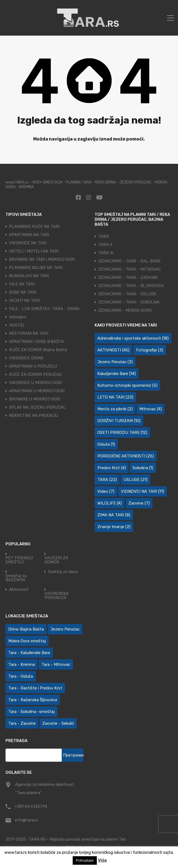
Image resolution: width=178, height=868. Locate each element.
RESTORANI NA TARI (29, 333)
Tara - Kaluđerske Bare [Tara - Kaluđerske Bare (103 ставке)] (29, 653)
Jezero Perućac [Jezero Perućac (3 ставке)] (115, 362)
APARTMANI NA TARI (29, 235)
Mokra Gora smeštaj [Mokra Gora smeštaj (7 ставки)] (27, 641)
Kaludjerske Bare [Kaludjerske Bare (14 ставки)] (117, 374)
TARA (104, 236)
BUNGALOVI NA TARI (29, 276)
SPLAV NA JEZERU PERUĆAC (37, 407)
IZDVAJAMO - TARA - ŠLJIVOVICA (131, 286)
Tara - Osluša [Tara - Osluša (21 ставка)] (21, 676)
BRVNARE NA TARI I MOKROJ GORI (42, 259)
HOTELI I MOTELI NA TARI (34, 251)
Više (102, 860)
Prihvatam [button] (85, 860)
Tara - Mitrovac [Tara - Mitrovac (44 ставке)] (56, 664)
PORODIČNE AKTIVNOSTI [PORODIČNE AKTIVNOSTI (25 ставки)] (126, 456)
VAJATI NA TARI (24, 300)
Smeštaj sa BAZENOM (16, 578)
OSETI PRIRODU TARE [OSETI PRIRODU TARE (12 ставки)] (122, 432)
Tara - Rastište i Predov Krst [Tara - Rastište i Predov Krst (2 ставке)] (35, 688)
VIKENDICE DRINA (26, 358)
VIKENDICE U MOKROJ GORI (36, 383)
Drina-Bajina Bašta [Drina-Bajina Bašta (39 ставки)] (26, 629)
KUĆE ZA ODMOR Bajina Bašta (38, 350)
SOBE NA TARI (23, 292)
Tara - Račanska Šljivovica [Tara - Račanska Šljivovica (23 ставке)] (33, 700)
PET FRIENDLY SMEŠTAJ (19, 560)
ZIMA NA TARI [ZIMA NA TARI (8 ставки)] (114, 515)
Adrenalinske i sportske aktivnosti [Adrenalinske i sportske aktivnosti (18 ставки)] (133, 338)
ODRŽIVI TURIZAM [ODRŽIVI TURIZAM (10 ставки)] (119, 421)
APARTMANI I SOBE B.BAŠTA (36, 342)
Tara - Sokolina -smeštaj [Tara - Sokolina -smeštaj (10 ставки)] (31, 712)
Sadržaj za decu (63, 572)
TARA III (106, 253)
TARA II (105, 245)
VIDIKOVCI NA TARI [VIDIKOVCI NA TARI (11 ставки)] (142, 491)
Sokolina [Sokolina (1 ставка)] (143, 468)
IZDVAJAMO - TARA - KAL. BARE (129, 261)
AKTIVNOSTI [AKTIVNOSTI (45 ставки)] (113, 350)
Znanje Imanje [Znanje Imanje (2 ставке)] (114, 527)
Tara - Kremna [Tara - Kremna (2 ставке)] (22, 664)
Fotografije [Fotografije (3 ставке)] (150, 350)
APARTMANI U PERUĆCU (33, 366)
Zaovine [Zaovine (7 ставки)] (139, 503)
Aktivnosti (19, 590)
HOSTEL (17, 325)
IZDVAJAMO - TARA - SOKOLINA (129, 302)
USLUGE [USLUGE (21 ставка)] (135, 480)
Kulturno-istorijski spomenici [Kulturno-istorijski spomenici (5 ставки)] (127, 385)
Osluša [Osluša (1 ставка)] (106, 444)
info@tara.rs (27, 820)
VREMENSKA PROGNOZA (56, 596)
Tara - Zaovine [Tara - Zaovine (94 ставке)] (22, 723)
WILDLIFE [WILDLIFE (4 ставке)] (110, 503)
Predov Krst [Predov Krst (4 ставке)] (112, 468)
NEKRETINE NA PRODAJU (34, 416)
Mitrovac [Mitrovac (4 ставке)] (151, 409)
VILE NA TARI (22, 284)
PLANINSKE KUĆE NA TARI (34, 227)
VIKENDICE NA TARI (28, 243)
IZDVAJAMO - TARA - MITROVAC (130, 269)
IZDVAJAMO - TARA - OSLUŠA (127, 294)
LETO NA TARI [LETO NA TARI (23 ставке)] (115, 397)
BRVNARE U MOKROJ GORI (35, 399)
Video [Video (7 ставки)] (106, 491)
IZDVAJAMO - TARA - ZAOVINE (128, 277)
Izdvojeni (18, 317)
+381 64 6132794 (31, 806)
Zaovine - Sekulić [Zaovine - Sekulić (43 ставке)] (58, 723)
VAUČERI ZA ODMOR (56, 560)
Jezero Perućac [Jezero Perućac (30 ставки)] (65, 629)
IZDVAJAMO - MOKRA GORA (125, 310)
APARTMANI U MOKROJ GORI (37, 391)
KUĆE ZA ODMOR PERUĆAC (36, 374)
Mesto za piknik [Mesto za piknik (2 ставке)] (115, 409)
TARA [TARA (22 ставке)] (107, 480)
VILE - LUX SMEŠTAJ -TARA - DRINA (44, 309)
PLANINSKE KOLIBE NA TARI (36, 268)
